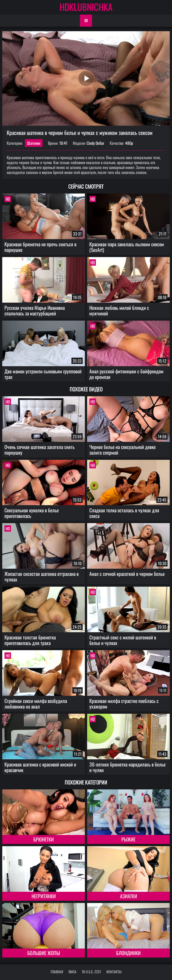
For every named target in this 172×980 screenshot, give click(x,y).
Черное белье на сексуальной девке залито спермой (123, 450)
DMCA (72, 972)
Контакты (114, 972)
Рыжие (128, 839)
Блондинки (128, 953)
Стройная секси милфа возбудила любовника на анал (36, 704)
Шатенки (34, 143)
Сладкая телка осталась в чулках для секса (124, 513)
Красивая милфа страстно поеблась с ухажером (124, 704)
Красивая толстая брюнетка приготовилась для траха (30, 640)
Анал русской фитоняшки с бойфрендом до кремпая (126, 374)
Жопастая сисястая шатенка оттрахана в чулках (42, 576)
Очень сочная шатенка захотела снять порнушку (40, 450)
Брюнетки (44, 839)
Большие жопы (44, 953)
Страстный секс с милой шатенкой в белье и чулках (123, 640)
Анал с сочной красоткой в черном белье (127, 574)
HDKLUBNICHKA (86, 7)
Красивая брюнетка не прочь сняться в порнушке (40, 247)
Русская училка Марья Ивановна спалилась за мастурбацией (35, 310)
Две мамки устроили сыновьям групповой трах (43, 374)
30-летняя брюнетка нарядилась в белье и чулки (127, 767)
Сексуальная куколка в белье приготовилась (32, 513)
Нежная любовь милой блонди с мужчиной (119, 310)
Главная (57, 972)
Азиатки (129, 896)
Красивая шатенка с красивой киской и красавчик (40, 767)
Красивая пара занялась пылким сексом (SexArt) (127, 247)
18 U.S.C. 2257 (91, 972)
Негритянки (44, 896)
